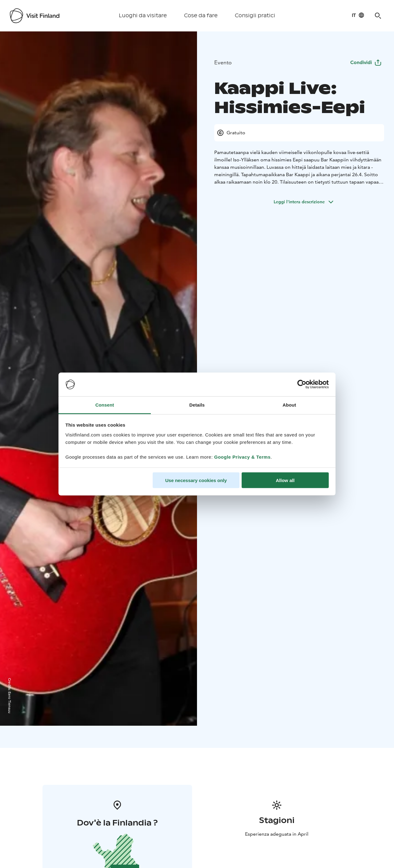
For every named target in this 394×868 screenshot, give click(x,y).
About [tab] (289, 405)
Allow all (285, 480)
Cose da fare (201, 16)
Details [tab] (197, 405)
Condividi (366, 62)
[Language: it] (358, 15)
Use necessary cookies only (196, 480)
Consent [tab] (105, 405)
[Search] (378, 16)
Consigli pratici (255, 16)
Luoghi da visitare (143, 16)
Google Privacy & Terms (242, 457)
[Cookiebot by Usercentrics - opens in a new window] (302, 384)
